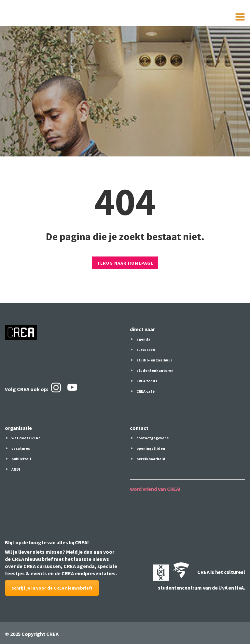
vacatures (21, 448)
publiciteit (21, 459)
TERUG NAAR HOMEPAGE (125, 263)
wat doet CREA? (26, 438)
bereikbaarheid (151, 459)
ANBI (16, 469)
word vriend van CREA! (155, 489)
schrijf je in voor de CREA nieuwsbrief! (52, 588)
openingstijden (151, 448)
